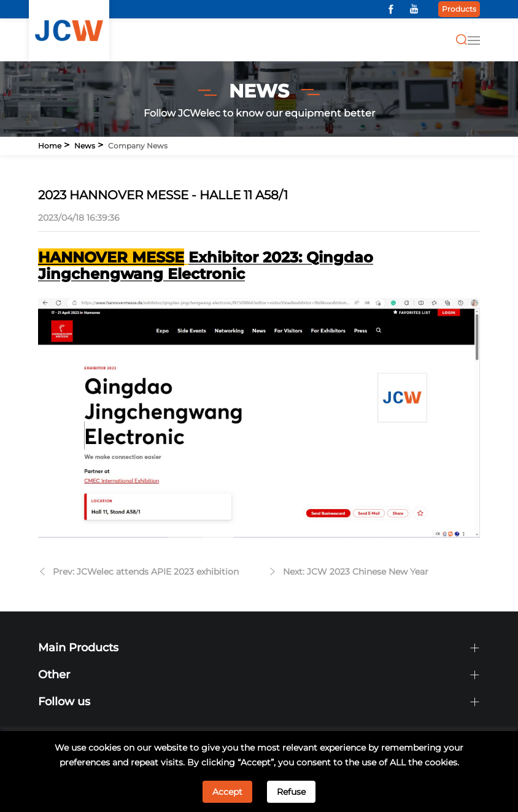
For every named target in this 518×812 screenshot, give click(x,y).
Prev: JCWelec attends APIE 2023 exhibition (146, 572)
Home (50, 146)
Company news (138, 146)
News (85, 146)
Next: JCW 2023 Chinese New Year (356, 572)
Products (459, 9)
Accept (227, 792)
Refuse (291, 792)
